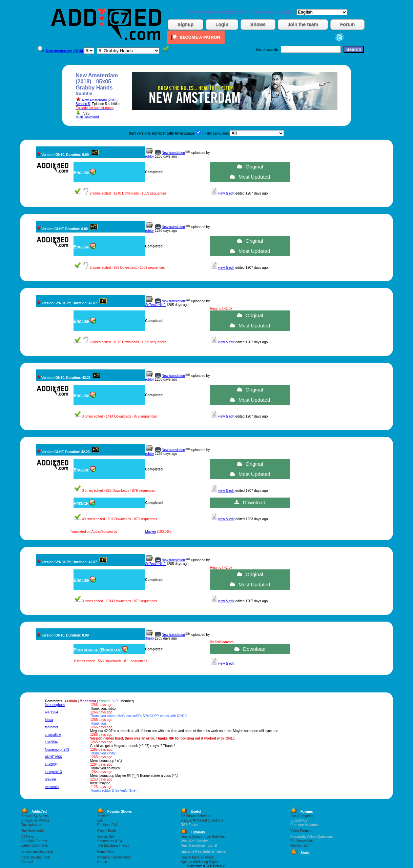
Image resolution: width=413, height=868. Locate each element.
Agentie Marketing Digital (199, 862)
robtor (149, 156)
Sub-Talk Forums (34, 841)
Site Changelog (302, 816)
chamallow (53, 735)
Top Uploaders (32, 825)
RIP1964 (51, 712)
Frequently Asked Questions (202, 820)
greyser (50, 779)
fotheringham (55, 705)
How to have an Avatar (198, 857)
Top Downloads (33, 831)
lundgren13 (53, 772)
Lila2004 (51, 742)
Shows (258, 24)
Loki (100, 820)
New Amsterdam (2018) (100, 100)
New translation (173, 153)
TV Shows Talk (302, 841)
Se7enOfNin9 (156, 305)
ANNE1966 (53, 757)
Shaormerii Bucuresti (37, 852)
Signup (185, 24)
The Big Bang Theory (113, 845)
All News (28, 837)
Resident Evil (107, 825)
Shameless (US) (110, 841)
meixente (52, 787)
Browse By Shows (35, 816)
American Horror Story (114, 857)
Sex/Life (103, 816)
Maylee (150, 532)
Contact (27, 862)
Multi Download (87, 117)
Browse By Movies (35, 820)
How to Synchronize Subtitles (203, 837)
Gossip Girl (106, 837)
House (102, 862)
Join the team (303, 24)
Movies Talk (299, 845)
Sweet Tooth (107, 831)
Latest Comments (35, 845)
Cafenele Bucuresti (36, 857)
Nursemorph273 (57, 750)
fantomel (51, 727)
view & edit (226, 193)
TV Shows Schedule (196, 816)
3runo (149, 638)
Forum (348, 24)
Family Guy (106, 852)
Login (222, 24)
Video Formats (301, 831)
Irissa (49, 720)
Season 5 (83, 104)
